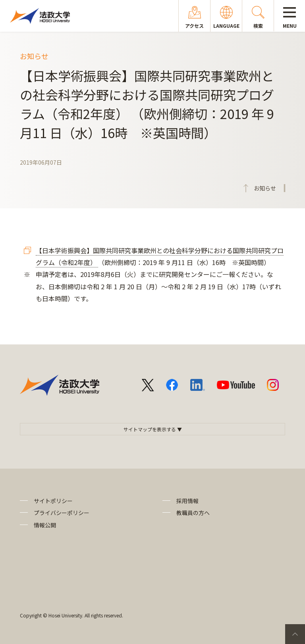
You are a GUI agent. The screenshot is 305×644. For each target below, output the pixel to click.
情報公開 (45, 525)
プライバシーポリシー (62, 513)
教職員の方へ (193, 513)
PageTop (295, 634)
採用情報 (187, 501)
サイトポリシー (53, 501)
